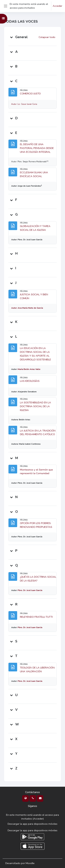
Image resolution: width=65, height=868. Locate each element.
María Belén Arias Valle (29, 369)
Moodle (30, 863)
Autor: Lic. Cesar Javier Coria (24, 104)
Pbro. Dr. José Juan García (30, 590)
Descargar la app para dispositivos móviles (32, 824)
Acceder (57, 6)
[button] (11, 37)
